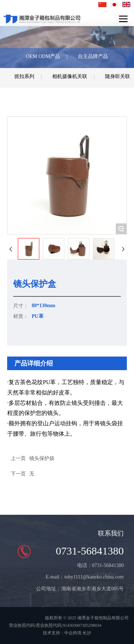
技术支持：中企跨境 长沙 (67, 633)
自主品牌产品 (93, 56)
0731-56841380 (90, 551)
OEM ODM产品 (43, 56)
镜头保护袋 (42, 458)
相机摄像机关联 (70, 76)
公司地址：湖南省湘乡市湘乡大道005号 (80, 589)
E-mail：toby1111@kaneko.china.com (85, 577)
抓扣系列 (24, 76)
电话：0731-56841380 (101, 565)
